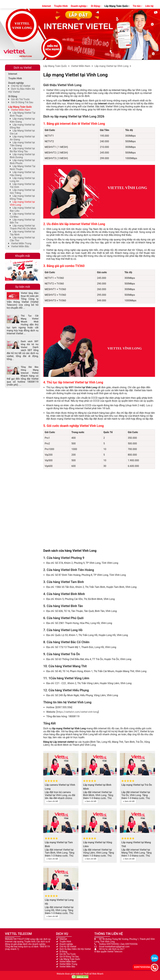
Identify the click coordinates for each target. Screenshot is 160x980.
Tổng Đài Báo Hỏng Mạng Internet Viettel (30, 370)
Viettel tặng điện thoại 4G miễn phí (30, 295)
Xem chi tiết (52, 801)
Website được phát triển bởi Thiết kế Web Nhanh (80, 974)
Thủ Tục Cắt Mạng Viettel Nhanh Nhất (30, 319)
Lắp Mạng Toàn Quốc (117, 6)
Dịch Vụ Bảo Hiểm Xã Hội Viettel (75, 949)
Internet (46, 6)
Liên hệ (149, 6)
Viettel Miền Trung (21, 243)
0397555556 (113, 944)
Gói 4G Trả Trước (20, 99)
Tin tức (137, 6)
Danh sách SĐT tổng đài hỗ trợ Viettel (30, 344)
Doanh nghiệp (79, 6)
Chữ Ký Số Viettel (21, 86)
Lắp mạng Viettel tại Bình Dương (22, 156)
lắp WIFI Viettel (73, 387)
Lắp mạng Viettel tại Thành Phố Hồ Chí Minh (23, 227)
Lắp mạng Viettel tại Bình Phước (22, 162)
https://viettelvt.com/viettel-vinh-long (78, 712)
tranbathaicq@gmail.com (117, 947)
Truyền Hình (61, 6)
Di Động (96, 6)
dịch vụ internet (112, 90)
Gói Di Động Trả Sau (22, 102)
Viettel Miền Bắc (20, 246)
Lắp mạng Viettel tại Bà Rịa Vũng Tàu (22, 150)
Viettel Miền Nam (82, 66)
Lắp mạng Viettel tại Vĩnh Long (113, 66)
